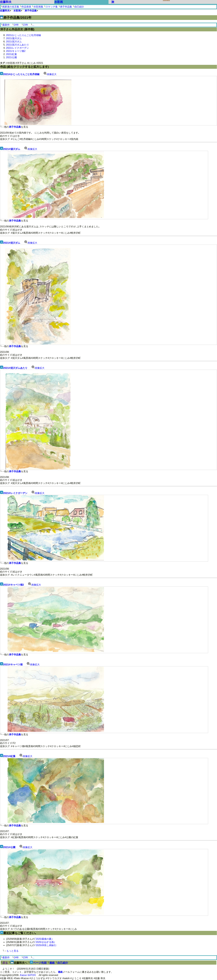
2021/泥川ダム (14, 42)
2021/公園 (11, 57)
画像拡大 (49, 74)
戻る (5, 963)
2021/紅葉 (11, 54)
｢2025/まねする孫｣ (45, 942)
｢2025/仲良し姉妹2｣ (45, 945)
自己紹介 (79, 7)
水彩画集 (38, 7)
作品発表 (26, 7)
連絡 (52, 963)
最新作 (6, 25)
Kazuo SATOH (28, 975)
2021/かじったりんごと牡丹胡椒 (24, 35)
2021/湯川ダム (14, 38)
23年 (26, 25)
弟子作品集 (66, 7)
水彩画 (59, 2)
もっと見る (13, 951)
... (33, 25)
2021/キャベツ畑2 (16, 51)
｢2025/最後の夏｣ (44, 939)
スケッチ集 (52, 7)
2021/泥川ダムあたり (17, 45)
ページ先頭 (40, 963)
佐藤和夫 (6, 2)
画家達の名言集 (11, 7)
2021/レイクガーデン (17, 48)
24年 (16, 25)
